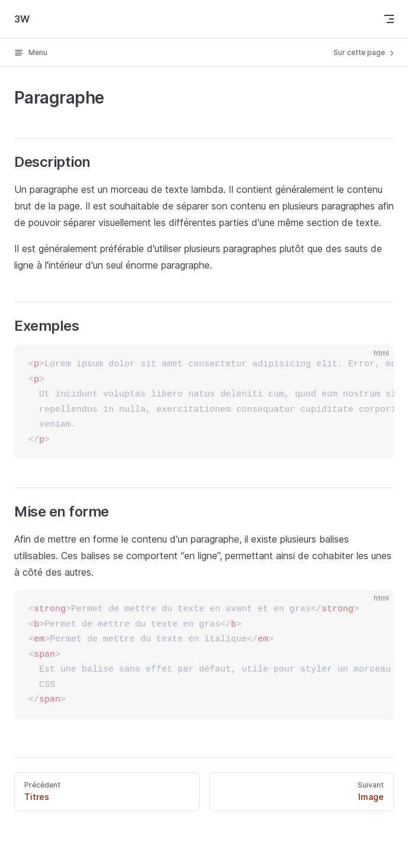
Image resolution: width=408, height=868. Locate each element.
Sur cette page (365, 53)
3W (22, 19)
